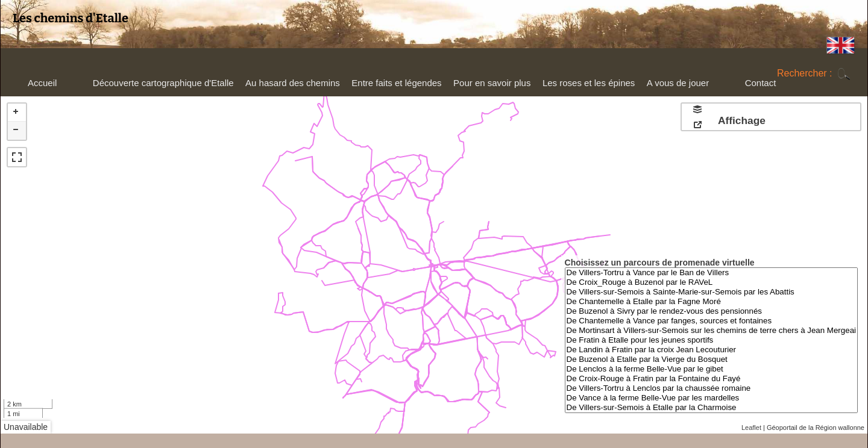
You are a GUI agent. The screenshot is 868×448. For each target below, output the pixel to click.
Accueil (42, 83)
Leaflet (751, 428)
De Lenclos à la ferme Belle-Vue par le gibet (711, 369)
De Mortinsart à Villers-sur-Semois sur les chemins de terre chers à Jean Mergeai (711, 331)
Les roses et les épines (587, 86)
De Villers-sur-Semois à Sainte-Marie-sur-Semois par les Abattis (711, 292)
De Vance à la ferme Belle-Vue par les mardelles (711, 398)
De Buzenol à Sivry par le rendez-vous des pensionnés (711, 311)
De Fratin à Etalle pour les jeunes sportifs (711, 340)
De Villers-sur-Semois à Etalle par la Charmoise (711, 408)
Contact (761, 83)
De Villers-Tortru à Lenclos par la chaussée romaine (711, 388)
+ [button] (17, 113)
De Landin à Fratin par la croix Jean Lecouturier (711, 350)
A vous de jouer (676, 86)
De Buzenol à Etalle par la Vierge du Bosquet (711, 359)
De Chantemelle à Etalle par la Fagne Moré (711, 302)
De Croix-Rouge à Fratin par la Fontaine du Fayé (711, 379)
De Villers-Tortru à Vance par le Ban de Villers (711, 273)
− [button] (17, 131)
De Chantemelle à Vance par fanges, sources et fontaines (711, 321)
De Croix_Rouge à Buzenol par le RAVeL (711, 282)
